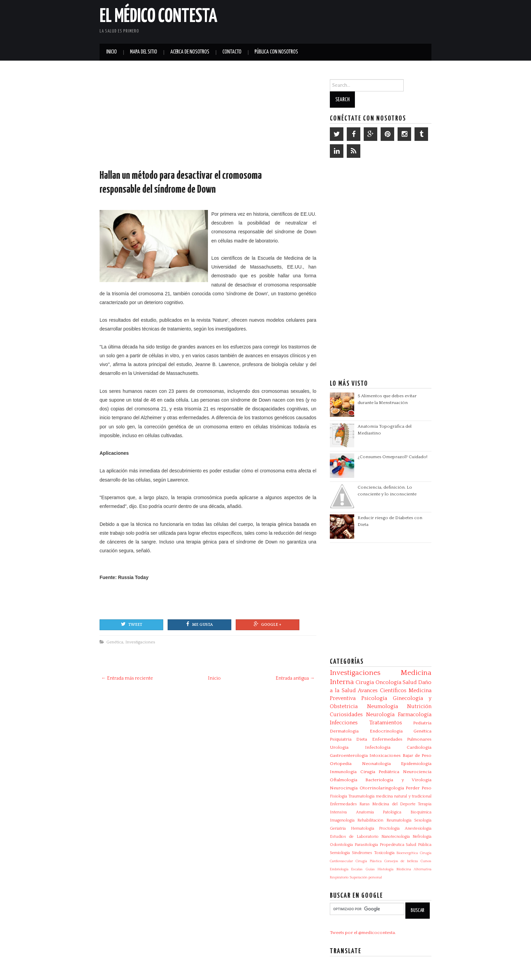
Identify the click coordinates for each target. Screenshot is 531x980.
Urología (339, 747)
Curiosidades (346, 715)
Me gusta (199, 624)
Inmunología (343, 772)
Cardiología (419, 747)
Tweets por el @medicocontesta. (363, 933)
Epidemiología (416, 764)
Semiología (340, 853)
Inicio (112, 52)
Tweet (132, 624)
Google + (268, 624)
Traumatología (362, 796)
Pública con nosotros (276, 52)
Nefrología (422, 837)
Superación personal (366, 877)
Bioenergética (407, 853)
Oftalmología (344, 780)
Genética (115, 642)
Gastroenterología (349, 755)
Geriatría (338, 828)
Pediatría (422, 723)
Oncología (388, 682)
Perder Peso (419, 788)
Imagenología (342, 820)
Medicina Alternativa (414, 869)
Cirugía (365, 682)
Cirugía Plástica (369, 861)
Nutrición (419, 706)
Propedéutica (392, 845)
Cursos (426, 861)
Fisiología (338, 796)
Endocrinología (386, 731)
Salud (410, 682)
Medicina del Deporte (394, 804)
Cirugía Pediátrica (380, 772)
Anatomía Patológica (379, 812)
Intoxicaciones (385, 755)
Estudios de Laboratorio (354, 837)
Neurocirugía (344, 788)
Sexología (423, 820)
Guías (370, 869)
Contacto (232, 52)
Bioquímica (421, 812)
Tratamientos (386, 723)
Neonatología (376, 764)
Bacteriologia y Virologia (398, 780)
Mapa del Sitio (144, 52)
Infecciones (344, 723)
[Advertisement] (352, 20)
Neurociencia (417, 772)
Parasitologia (366, 845)
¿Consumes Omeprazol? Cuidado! (392, 457)
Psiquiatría (341, 739)
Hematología (363, 828)
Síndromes (362, 853)
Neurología (380, 715)
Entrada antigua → (295, 678)
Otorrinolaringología (382, 788)
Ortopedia (341, 764)
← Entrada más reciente (127, 678)
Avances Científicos (382, 690)
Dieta (362, 739)
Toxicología (384, 853)
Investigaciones (140, 642)
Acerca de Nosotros (190, 52)
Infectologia (378, 747)
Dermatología (344, 731)
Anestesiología (418, 828)
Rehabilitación (370, 820)
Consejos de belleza (401, 861)
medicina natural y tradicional (404, 796)
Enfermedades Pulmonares (402, 739)
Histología (386, 869)
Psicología (374, 698)
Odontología (341, 845)
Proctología (389, 828)
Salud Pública (419, 845)
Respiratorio (339, 877)
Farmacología (415, 715)
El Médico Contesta (158, 17)
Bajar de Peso (417, 755)
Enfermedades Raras (350, 804)
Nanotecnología (396, 837)
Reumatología (399, 820)
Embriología (339, 869)
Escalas (357, 869)
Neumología (383, 706)
